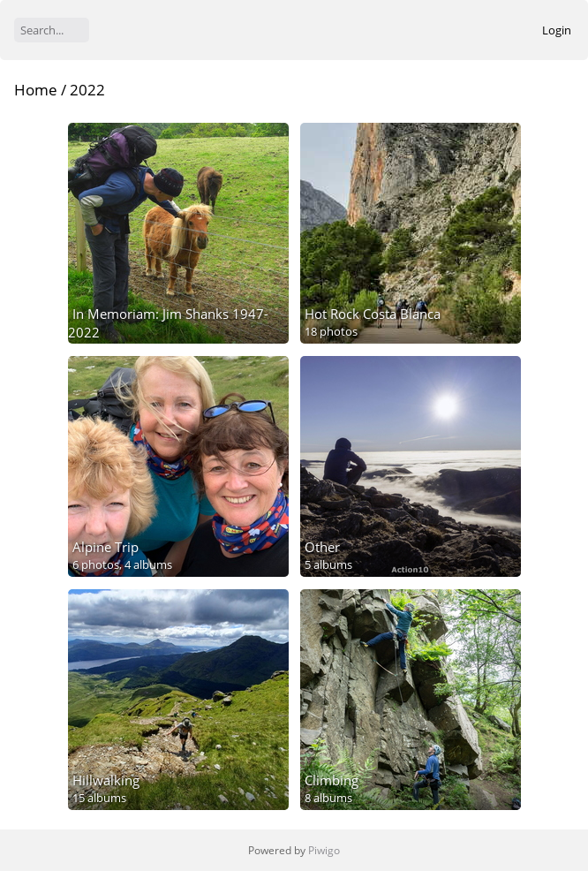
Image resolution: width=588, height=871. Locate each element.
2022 (87, 90)
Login (557, 30)
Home (36, 90)
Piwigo (324, 850)
